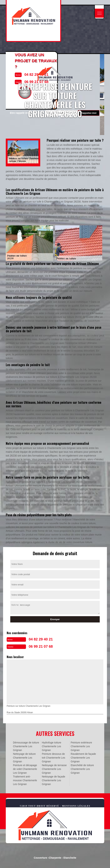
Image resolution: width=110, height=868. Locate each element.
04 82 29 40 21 (41, 639)
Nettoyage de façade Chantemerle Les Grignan (53, 780)
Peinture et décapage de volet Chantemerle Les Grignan (25, 769)
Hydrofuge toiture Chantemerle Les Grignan (51, 746)
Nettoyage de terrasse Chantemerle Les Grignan (54, 769)
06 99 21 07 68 (41, 646)
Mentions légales (76, 806)
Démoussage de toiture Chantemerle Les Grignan (26, 746)
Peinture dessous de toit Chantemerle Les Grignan (53, 758)
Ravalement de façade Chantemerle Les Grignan (83, 758)
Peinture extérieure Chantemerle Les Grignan (81, 746)
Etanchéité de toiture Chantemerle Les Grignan (82, 769)
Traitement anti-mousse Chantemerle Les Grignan (25, 780)
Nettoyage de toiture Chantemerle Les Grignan (24, 758)
